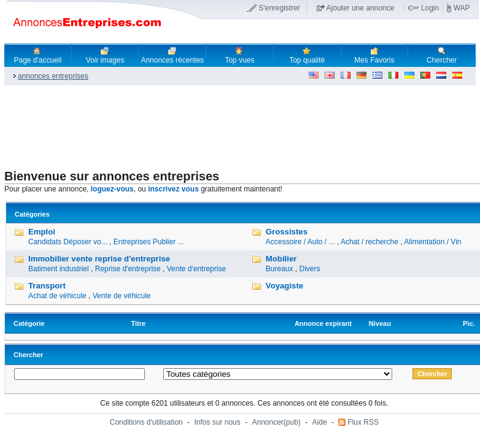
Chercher (442, 55)
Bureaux (280, 269)
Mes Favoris (374, 55)
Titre (139, 323)
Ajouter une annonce (361, 8)
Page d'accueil (38, 55)
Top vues (239, 55)
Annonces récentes (172, 55)
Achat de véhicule (57, 296)
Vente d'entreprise (196, 269)
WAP (462, 8)
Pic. (469, 323)
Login (430, 8)
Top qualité (307, 55)
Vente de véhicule (122, 296)
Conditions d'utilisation (146, 422)
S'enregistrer (279, 8)
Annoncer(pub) (276, 422)
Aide (320, 422)
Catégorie (29, 323)
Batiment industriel (59, 269)
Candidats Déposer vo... (68, 242)
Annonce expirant (323, 323)
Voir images (105, 55)
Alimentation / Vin (432, 242)
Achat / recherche (370, 242)
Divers (310, 269)
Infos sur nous (217, 422)
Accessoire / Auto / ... (300, 242)
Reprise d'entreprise (128, 269)
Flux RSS (363, 422)
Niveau (380, 323)
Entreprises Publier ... (149, 242)
